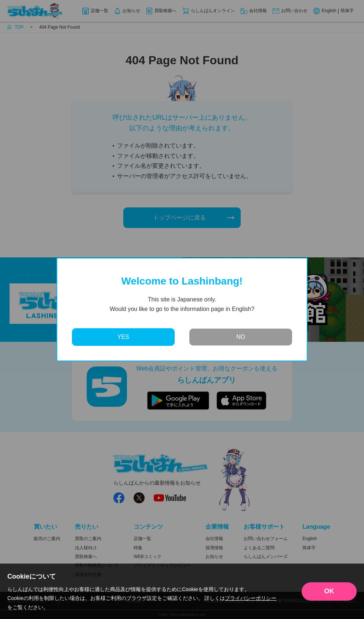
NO (241, 337)
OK (329, 591)
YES (123, 337)
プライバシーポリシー (251, 598)
